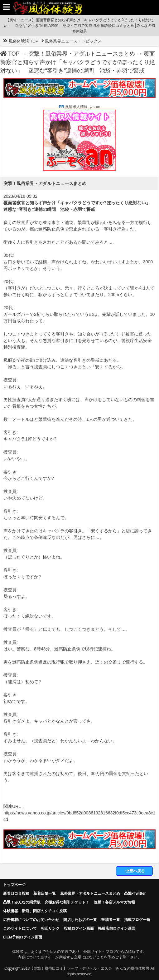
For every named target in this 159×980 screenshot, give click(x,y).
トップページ (14, 885)
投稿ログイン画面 (79, 928)
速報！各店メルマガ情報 (114, 902)
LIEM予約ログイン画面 (23, 937)
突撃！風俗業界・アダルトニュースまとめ (82, 54)
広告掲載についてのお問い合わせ (31, 920)
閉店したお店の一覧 (80, 920)
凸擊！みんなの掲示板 (22, 902)
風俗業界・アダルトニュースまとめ (90, 893)
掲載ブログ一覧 (137, 920)
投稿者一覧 (111, 920)
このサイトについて (20, 928)
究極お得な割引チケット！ (67, 902)
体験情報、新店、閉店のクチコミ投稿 (35, 911)
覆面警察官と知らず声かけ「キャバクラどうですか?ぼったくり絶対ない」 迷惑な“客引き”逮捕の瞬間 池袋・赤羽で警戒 (78, 62)
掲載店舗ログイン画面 (117, 928)
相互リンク (50, 928)
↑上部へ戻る (134, 871)
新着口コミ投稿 (16, 893)
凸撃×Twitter (135, 893)
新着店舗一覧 (45, 893)
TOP (10, 54)
